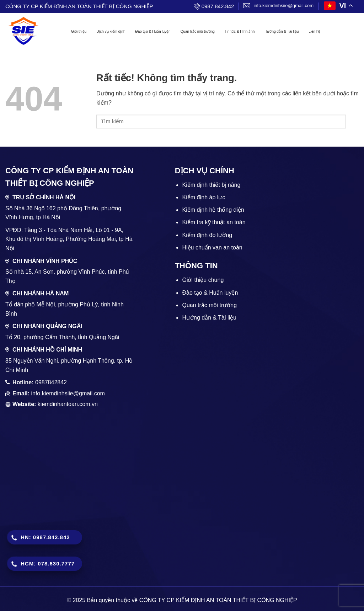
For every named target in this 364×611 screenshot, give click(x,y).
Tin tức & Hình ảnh (240, 31)
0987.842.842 (218, 6)
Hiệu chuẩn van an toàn (212, 247)
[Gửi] (352, 122)
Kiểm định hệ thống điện (213, 210)
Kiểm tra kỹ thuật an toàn (214, 222)
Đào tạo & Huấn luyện (153, 31)
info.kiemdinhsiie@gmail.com (283, 6)
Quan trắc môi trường (198, 31)
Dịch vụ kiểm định (111, 31)
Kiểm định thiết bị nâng (211, 185)
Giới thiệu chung (203, 280)
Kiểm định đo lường (207, 235)
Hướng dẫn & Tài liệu (282, 31)
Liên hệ (314, 31)
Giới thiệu (79, 31)
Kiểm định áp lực (204, 197)
